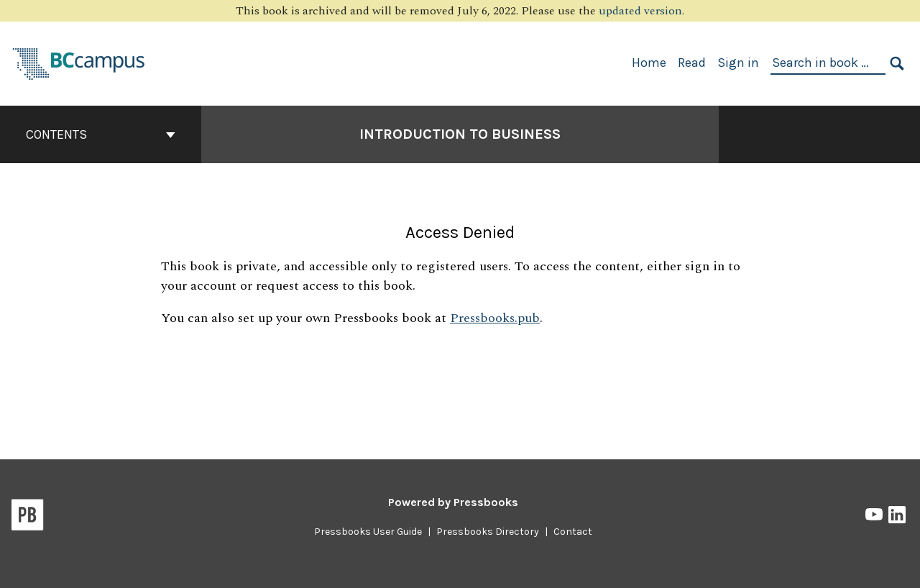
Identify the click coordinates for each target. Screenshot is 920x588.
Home (649, 63)
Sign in (738, 63)
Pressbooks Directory (488, 532)
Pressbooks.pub (495, 318)
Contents (101, 134)
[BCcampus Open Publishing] (79, 62)
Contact (573, 532)
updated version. (641, 11)
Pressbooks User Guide (368, 532)
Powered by (453, 502)
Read (692, 63)
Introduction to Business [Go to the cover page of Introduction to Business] (460, 134)
